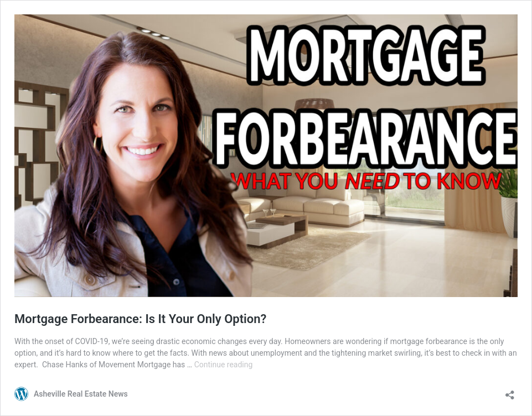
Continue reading (224, 365)
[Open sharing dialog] (510, 391)
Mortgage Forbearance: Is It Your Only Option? (140, 319)
